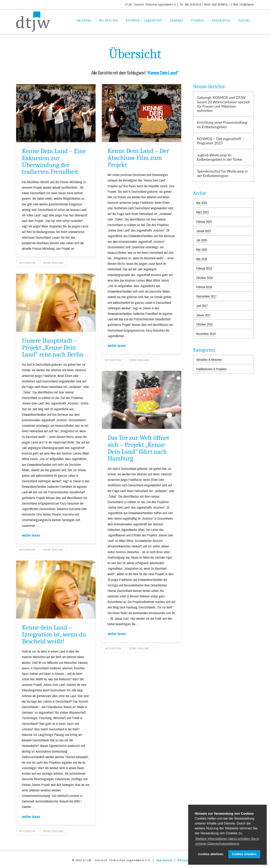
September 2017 (206, 296)
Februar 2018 (204, 287)
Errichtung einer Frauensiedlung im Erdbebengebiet (222, 125)
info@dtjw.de (247, 4)
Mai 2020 (202, 250)
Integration (27, 263)
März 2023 (202, 212)
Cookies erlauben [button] (244, 854)
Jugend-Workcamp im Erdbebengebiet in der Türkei (220, 157)
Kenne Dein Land (53, 263)
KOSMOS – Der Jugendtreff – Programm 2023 (220, 141)
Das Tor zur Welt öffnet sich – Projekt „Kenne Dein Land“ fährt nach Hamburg (138, 448)
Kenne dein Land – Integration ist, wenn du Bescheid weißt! (54, 634)
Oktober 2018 (204, 278)
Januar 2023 (203, 231)
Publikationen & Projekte (211, 369)
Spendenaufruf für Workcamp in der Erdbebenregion (222, 173)
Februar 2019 (204, 268)
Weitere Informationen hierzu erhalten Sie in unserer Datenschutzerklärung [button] (227, 841)
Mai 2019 (202, 259)
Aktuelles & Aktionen (209, 360)
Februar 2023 (204, 222)
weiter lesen (117, 346)
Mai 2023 (202, 203)
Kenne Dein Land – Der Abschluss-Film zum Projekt (138, 158)
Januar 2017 (203, 315)
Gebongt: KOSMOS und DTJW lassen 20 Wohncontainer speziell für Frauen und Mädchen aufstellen (223, 104)
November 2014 (206, 334)
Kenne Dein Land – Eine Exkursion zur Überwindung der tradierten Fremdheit (54, 161)
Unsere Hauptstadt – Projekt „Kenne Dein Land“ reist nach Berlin (53, 347)
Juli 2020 (201, 240)
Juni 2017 (202, 306)
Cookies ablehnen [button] (211, 854)
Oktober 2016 (204, 324)
